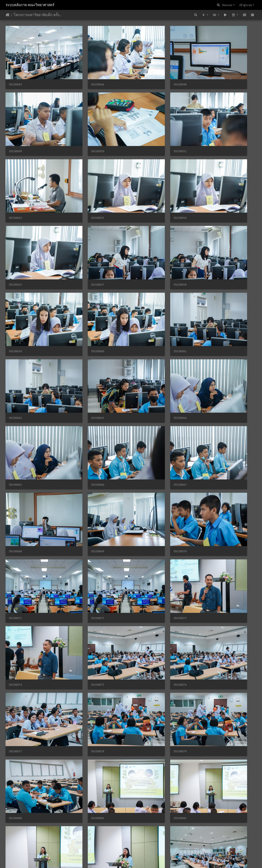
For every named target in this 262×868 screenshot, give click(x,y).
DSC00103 (80, 612)
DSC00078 (208, 450)
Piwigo (138, 861)
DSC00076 (80, 450)
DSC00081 (144, 504)
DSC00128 (80, 829)
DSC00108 (16, 666)
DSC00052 (144, 126)
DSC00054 (16, 180)
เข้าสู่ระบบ (246, 5)
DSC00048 (144, 72)
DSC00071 (16, 396)
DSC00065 (144, 288)
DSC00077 (144, 450)
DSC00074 (208, 396)
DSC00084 (80, 558)
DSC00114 (80, 720)
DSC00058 (208, 180)
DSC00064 (80, 288)
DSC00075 (16, 450)
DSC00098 (208, 558)
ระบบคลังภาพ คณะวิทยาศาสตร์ (30, 5)
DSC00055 (80, 180)
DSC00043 (16, 72)
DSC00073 (144, 396)
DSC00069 (144, 342)
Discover (227, 5)
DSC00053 (208, 126)
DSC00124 (144, 775)
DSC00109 (80, 666)
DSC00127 (16, 829)
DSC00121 (208, 720)
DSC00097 (144, 558)
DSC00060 (80, 234)
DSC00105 (144, 612)
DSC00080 (80, 504)
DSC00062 (208, 234)
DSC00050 (16, 126)
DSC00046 (80, 72)
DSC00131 (208, 829)
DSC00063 (16, 288)
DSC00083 (16, 558)
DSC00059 (16, 234)
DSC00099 (16, 612)
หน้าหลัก (8, 15)
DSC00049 (208, 72)
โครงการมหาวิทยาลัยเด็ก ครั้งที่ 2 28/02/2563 (38, 15)
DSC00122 (16, 775)
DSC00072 (80, 396)
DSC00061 (144, 234)
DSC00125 (208, 775)
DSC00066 (208, 288)
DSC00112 (16, 720)
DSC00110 (144, 666)
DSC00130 (144, 829)
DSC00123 (80, 775)
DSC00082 (208, 504)
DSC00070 (208, 342)
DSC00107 (208, 612)
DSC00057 (144, 180)
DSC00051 (80, 126)
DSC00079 (16, 504)
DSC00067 (16, 342)
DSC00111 (208, 666)
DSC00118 (144, 720)
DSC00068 (80, 342)
